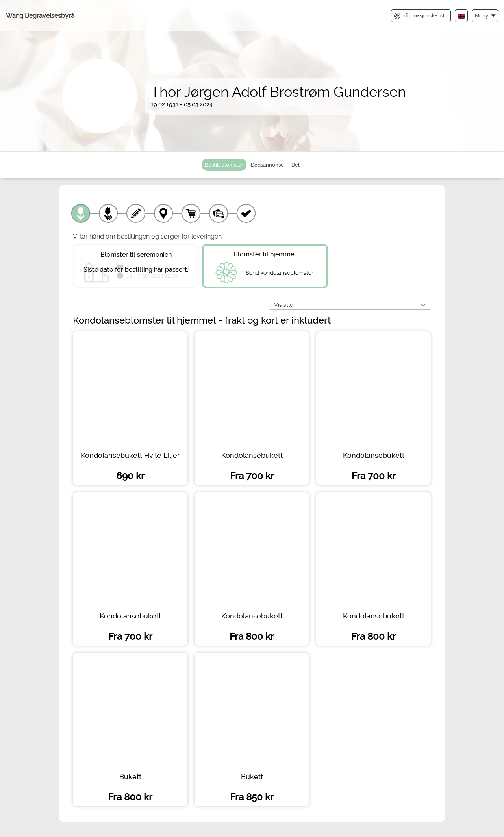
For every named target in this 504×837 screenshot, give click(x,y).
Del (296, 165)
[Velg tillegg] (108, 213)
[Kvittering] (246, 213)
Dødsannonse (267, 165)
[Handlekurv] (191, 213)
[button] (485, 16)
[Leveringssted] (163, 213)
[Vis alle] (350, 305)
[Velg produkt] (81, 213)
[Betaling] (219, 213)
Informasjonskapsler (422, 16)
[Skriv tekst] (136, 213)
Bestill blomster (224, 165)
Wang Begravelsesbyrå (40, 16)
